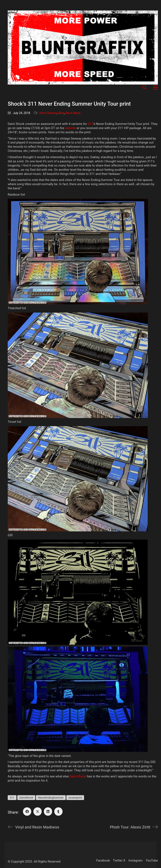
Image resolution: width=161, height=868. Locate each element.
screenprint (75, 798)
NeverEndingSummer (51, 798)
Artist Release (48, 113)
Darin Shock (78, 776)
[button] (155, 87)
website (70, 128)
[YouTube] (152, 861)
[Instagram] (136, 861)
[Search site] (145, 88)
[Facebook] (27, 812)
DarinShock (26, 798)
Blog (62, 113)
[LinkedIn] (48, 812)
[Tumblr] (58, 812)
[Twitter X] (38, 812)
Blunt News (73, 113)
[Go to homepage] (83, 47)
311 (90, 124)
